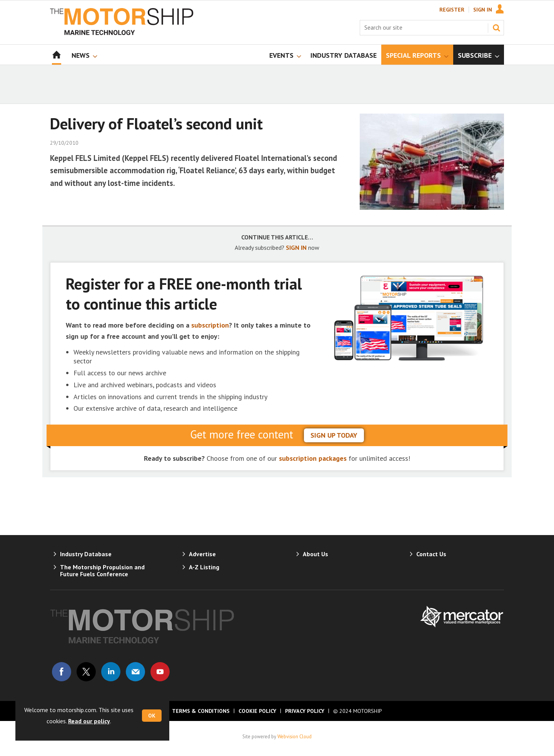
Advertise (202, 554)
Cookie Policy (257, 711)
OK (152, 716)
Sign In (483, 10)
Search (496, 28)
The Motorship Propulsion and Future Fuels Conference (102, 570)
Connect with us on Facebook (62, 672)
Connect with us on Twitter (86, 672)
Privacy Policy (305, 711)
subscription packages (313, 458)
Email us (135, 672)
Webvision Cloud (295, 736)
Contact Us (431, 554)
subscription (210, 325)
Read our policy (89, 721)
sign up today (334, 435)
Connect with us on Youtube (160, 672)
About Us (315, 554)
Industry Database (86, 554)
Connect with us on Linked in (111, 672)
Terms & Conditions (201, 711)
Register (452, 10)
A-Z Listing (204, 567)
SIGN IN (296, 248)
